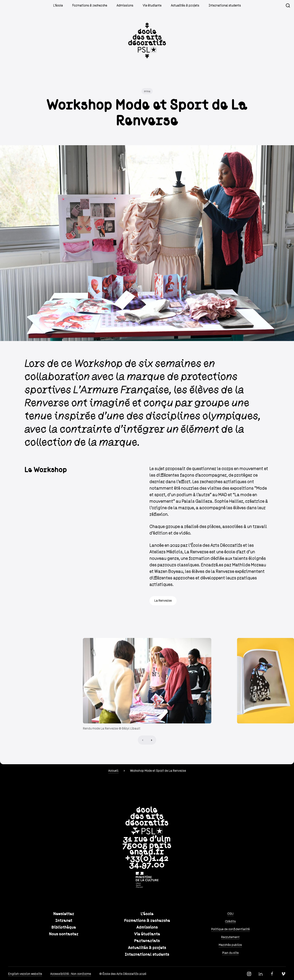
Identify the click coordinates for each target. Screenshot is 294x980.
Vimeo (283, 974)
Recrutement (230, 937)
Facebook (272, 974)
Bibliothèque (64, 927)
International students (225, 6)
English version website (25, 974)
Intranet (64, 921)
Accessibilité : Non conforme (71, 974)
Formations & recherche (90, 6)
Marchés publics (230, 945)
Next (152, 740)
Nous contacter (64, 934)
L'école (58, 6)
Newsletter (64, 914)
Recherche (288, 6)
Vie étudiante (152, 6)
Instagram (249, 974)
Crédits (230, 921)
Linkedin (261, 974)
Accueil (113, 771)
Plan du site (230, 953)
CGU (230, 914)
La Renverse (163, 601)
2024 (147, 91)
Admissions (125, 6)
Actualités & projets (185, 6)
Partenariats (147, 941)
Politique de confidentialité (230, 929)
